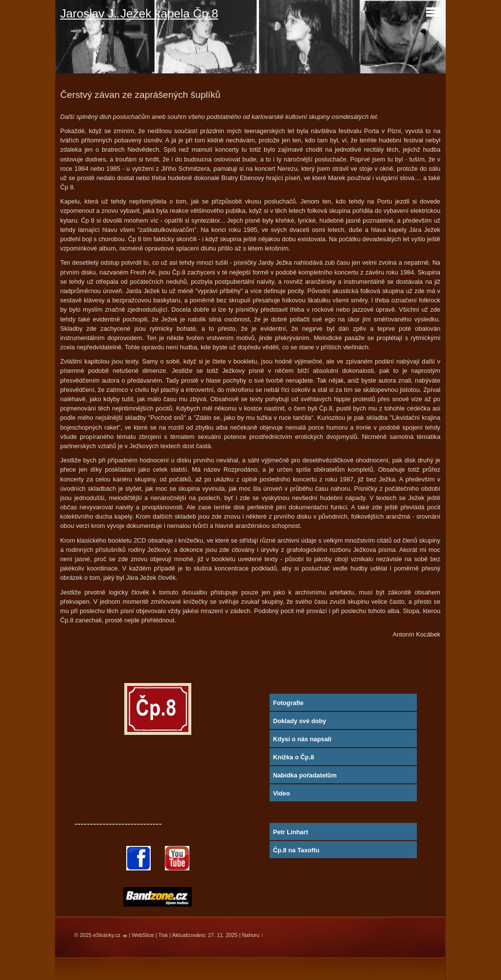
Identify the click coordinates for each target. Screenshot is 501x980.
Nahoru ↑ (253, 935)
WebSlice (143, 935)
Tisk (163, 935)
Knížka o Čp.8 (294, 757)
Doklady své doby (300, 721)
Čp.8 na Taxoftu (296, 850)
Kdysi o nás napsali (302, 739)
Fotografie (288, 703)
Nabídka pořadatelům (305, 775)
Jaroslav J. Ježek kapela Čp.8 (139, 13)
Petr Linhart (291, 832)
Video (282, 793)
